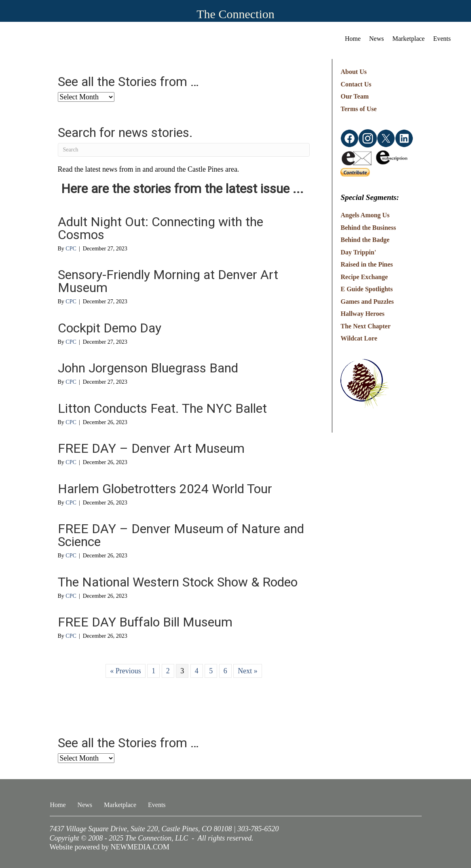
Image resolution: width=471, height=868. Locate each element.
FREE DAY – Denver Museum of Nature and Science (181, 535)
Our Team (355, 96)
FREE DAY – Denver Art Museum (151, 448)
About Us (353, 72)
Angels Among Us (365, 215)
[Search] (184, 150)
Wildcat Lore (359, 338)
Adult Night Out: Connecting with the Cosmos (161, 228)
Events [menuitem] (442, 39)
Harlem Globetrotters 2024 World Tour (165, 489)
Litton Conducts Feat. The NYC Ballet (162, 408)
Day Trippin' (358, 252)
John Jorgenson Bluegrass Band (148, 368)
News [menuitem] (376, 39)
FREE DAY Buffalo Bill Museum (145, 622)
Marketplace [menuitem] (409, 39)
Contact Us (356, 84)
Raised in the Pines (366, 264)
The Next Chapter (365, 326)
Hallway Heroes (362, 314)
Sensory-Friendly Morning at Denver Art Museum (168, 281)
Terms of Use (358, 109)
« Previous (126, 671)
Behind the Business (368, 228)
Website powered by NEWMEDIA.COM (110, 847)
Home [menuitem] (353, 39)
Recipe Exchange (364, 277)
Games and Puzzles (367, 302)
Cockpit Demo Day (110, 328)
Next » (248, 671)
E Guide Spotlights (366, 289)
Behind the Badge (365, 240)
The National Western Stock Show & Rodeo (178, 582)
